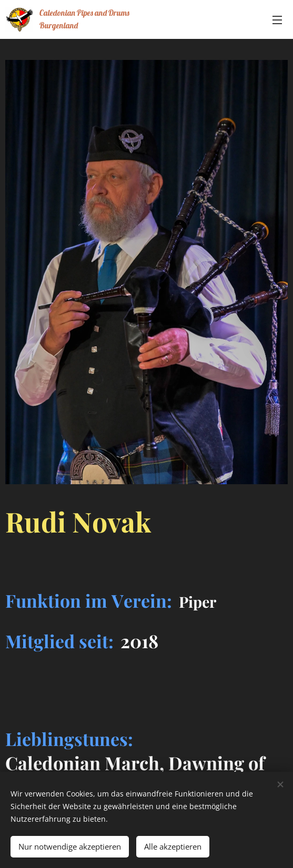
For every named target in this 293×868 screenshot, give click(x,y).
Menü (277, 20)
